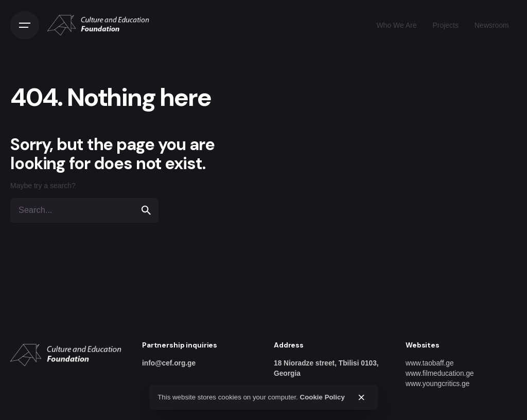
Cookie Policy (322, 397)
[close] (361, 397)
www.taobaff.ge (430, 363)
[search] (146, 210)
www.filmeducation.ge (440, 373)
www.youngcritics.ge (437, 384)
